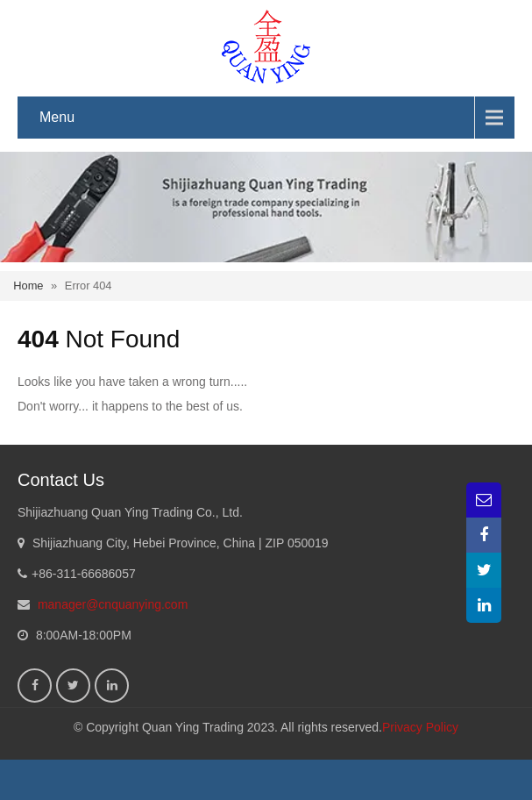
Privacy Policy (420, 727)
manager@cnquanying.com (113, 604)
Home (28, 286)
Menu (57, 117)
